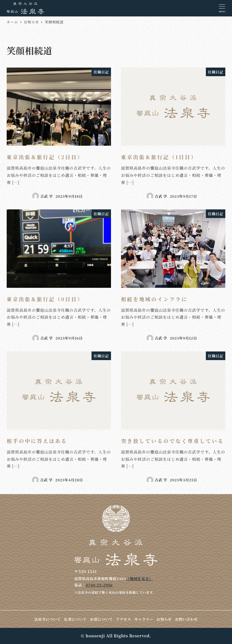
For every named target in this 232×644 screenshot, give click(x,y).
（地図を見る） (140, 579)
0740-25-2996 (99, 585)
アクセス (124, 619)
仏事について (75, 619)
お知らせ (164, 619)
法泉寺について (47, 619)
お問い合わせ (186, 619)
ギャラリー (144, 619)
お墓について (101, 619)
